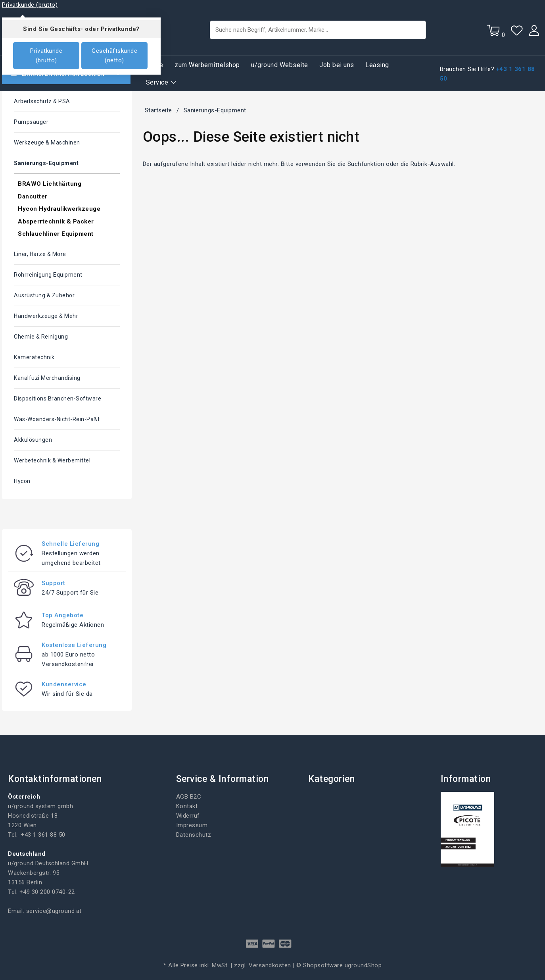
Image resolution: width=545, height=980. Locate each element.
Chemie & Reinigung (41, 337)
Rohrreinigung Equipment (48, 275)
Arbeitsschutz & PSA (42, 101)
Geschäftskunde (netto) (114, 56)
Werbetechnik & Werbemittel (52, 460)
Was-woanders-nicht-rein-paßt (57, 419)
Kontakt (187, 806)
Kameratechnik (34, 357)
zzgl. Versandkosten (263, 965)
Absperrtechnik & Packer (56, 221)
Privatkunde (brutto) (46, 56)
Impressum (192, 825)
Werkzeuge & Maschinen (47, 142)
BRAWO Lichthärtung (50, 184)
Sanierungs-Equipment (46, 163)
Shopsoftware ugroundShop (342, 965)
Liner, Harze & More (40, 254)
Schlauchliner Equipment (56, 234)
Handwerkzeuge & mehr (46, 316)
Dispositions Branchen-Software (58, 399)
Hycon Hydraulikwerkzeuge (59, 209)
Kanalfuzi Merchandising (47, 378)
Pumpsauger (31, 122)
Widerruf (188, 816)
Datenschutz (194, 835)
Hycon (22, 481)
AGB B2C (189, 797)
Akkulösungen (33, 440)
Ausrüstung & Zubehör (44, 295)
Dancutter (33, 196)
